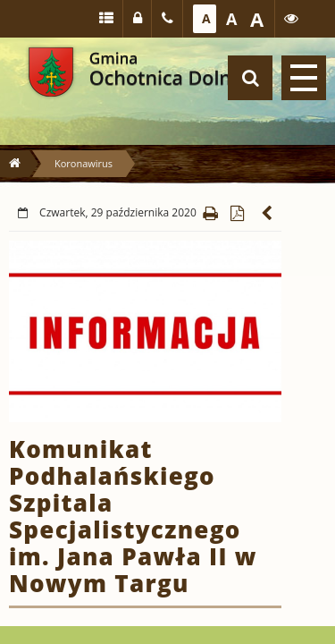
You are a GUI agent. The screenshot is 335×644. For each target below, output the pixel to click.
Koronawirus (84, 163)
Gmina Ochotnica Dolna (51, 72)
